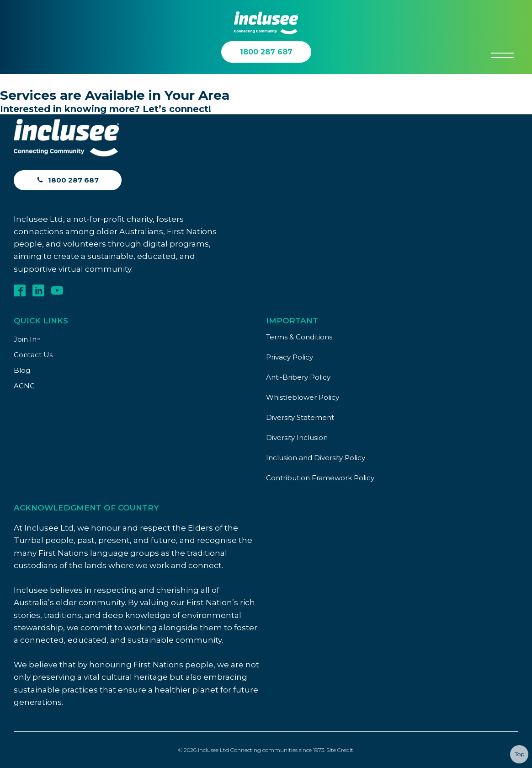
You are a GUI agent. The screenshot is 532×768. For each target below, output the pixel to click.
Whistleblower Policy (303, 397)
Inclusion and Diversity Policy (316, 458)
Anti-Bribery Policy (298, 377)
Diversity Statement (300, 417)
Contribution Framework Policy (320, 478)
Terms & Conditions (299, 337)
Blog (22, 370)
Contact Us (33, 355)
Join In (27, 339)
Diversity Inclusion (297, 438)
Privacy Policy (290, 357)
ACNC (24, 386)
